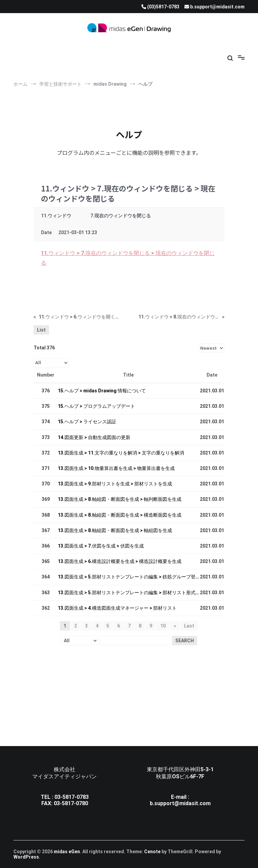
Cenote (152, 852)
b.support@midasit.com (180, 803)
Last (189, 626)
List (41, 330)
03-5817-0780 (71, 803)
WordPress (26, 857)
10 (163, 626)
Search (185, 641)
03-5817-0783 (72, 797)
